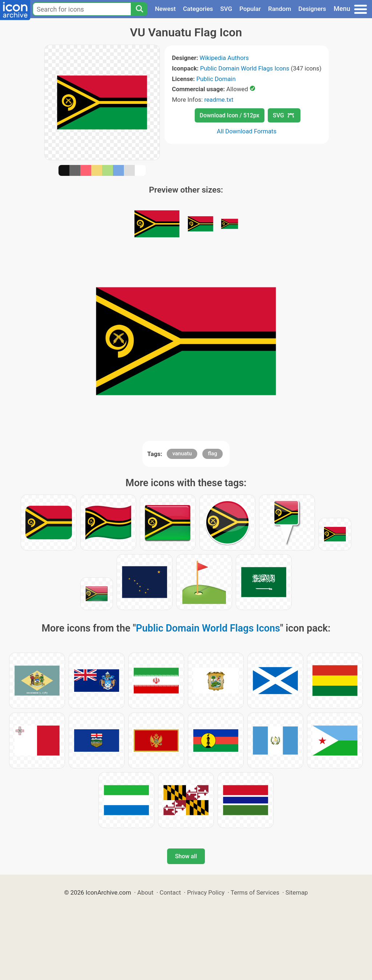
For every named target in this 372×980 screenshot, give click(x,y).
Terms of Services (255, 892)
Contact (170, 892)
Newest (165, 9)
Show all (186, 856)
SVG (226, 9)
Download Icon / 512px (230, 115)
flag (212, 453)
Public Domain (216, 79)
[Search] (139, 9)
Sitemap (297, 892)
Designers (312, 9)
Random (280, 9)
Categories (198, 9)
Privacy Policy (206, 892)
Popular (250, 9)
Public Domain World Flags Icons (245, 68)
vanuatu (182, 453)
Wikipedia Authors (224, 58)
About (145, 892)
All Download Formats (247, 131)
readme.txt (219, 100)
